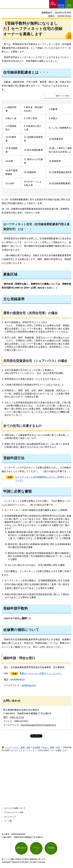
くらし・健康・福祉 (22, 747)
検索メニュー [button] (68, 6)
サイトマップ (10, 817)
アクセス (36, 848)
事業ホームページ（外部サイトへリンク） (41, 673)
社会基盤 (36, 747)
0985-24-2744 (17, 717)
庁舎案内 (51, 848)
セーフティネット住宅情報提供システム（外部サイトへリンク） (43, 479)
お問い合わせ (21, 848)
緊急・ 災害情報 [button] (53, 4)
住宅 (58, 747)
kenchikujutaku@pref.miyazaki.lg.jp (39, 725)
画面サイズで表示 (63, 96)
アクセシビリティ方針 (14, 812)
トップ (8, 747)
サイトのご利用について (15, 808)
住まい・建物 (48, 747)
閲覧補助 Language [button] (61, 6)
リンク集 (8, 821)
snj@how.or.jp (29, 685)
